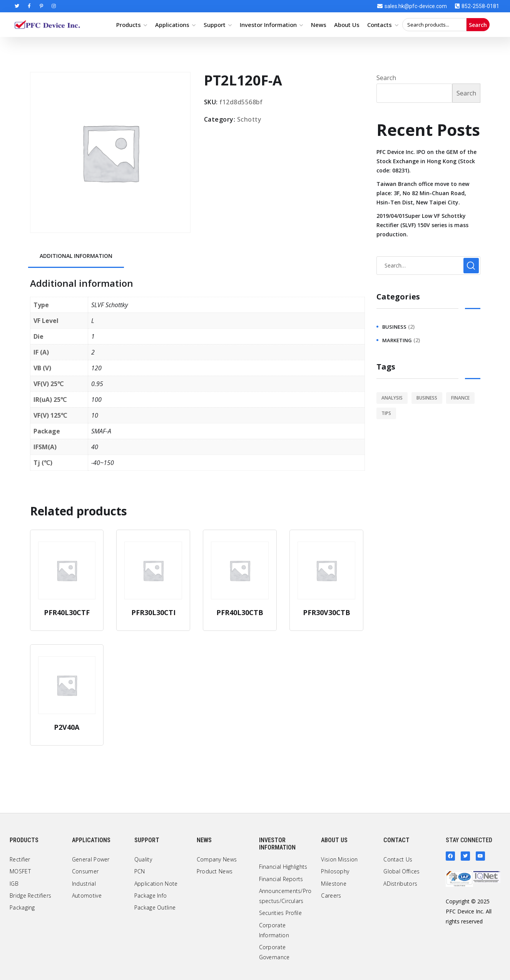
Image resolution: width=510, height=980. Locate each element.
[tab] (76, 257)
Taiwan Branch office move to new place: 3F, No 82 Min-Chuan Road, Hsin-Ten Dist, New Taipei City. (423, 193)
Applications (172, 25)
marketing (397, 340)
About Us (347, 25)
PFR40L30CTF (67, 612)
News (319, 25)
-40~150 (103, 463)
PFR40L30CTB (240, 612)
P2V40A (67, 727)
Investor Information (268, 25)
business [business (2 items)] (427, 398)
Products (129, 25)
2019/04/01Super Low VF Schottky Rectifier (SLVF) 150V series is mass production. (422, 225)
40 (95, 447)
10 (95, 415)
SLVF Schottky (110, 305)
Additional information (76, 256)
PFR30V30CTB (327, 612)
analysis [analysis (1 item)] (392, 398)
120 (96, 368)
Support (215, 25)
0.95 (97, 384)
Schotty (249, 119)
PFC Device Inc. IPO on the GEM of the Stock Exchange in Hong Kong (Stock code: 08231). (426, 161)
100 (96, 400)
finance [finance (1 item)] (460, 398)
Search (478, 25)
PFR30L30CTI (153, 612)
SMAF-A (101, 431)
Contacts (380, 25)
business (394, 327)
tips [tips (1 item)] (386, 413)
